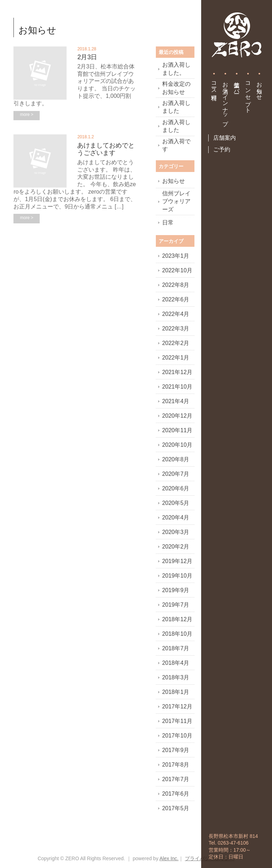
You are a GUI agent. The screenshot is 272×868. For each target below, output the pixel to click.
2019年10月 (177, 576)
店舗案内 (225, 138)
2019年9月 (176, 590)
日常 (168, 222)
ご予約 (222, 149)
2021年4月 (176, 401)
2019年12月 (177, 561)
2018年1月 (176, 692)
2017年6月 (176, 794)
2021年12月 (177, 372)
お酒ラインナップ (225, 101)
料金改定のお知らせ (176, 88)
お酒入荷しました (176, 107)
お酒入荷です (176, 145)
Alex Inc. (169, 858)
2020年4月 (176, 518)
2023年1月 (176, 256)
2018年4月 (176, 663)
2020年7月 (176, 474)
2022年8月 (176, 285)
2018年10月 (177, 634)
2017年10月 (177, 736)
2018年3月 (176, 677)
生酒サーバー (237, 84)
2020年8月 (176, 459)
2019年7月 (176, 605)
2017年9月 (176, 750)
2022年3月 (176, 329)
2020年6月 (176, 488)
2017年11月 (177, 721)
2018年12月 (177, 619)
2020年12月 (177, 416)
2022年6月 (176, 299)
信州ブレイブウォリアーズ (176, 201)
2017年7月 (176, 779)
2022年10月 (177, 270)
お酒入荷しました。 (176, 69)
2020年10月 (177, 445)
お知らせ (259, 88)
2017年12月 (177, 706)
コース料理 (214, 84)
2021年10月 (177, 387)
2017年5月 (176, 808)
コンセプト (248, 94)
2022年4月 (176, 314)
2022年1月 (176, 358)
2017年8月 (176, 765)
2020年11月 (177, 430)
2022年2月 (176, 343)
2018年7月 (176, 648)
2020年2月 (176, 547)
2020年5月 (176, 503)
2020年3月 (176, 532)
